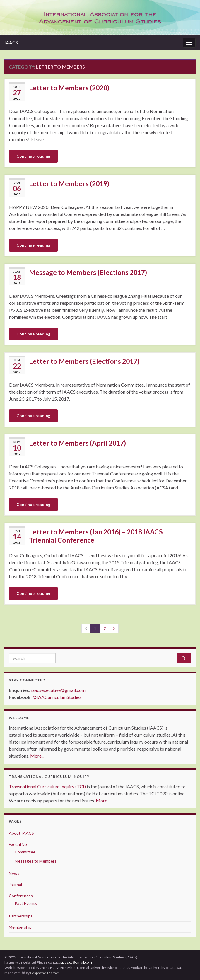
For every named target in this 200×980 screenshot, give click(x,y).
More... (37, 756)
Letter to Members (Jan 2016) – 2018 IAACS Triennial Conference (96, 536)
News (14, 873)
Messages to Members (36, 861)
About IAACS (21, 833)
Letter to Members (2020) (69, 88)
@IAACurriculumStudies (57, 697)
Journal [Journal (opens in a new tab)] (15, 885)
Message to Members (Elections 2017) (88, 272)
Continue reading (33, 156)
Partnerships (21, 916)
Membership (20, 927)
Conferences (21, 896)
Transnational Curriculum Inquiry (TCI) (47, 786)
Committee (25, 852)
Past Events (26, 903)
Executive (18, 844)
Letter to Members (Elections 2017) (84, 361)
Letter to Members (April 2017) (77, 443)
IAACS (11, 43)
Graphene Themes (45, 973)
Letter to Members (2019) (69, 183)
